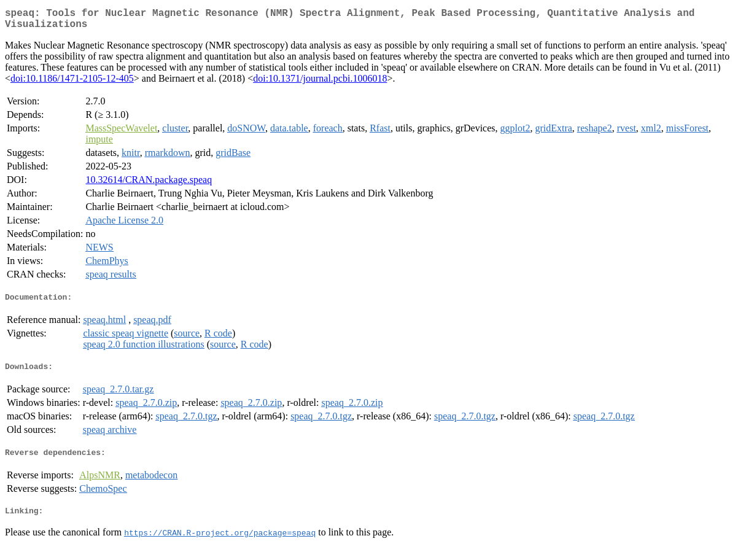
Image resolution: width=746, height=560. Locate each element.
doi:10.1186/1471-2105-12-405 (72, 83)
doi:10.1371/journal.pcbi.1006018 (320, 83)
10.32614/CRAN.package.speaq (149, 185)
